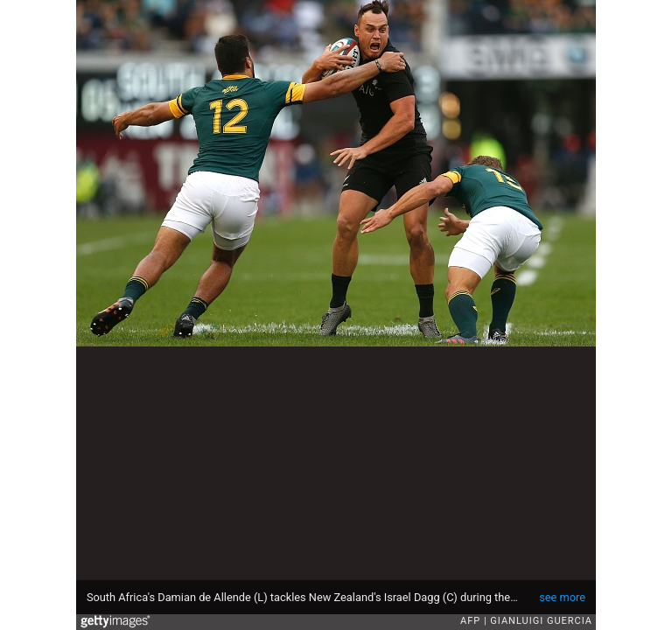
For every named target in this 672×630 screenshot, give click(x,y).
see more (562, 597)
